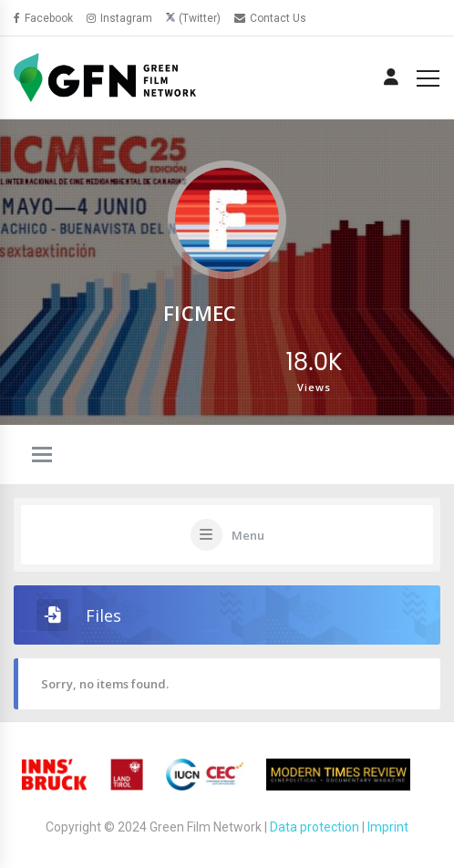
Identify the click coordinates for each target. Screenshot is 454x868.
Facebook (43, 18)
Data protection (315, 827)
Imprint (388, 827)
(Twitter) (200, 18)
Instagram (119, 18)
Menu (248, 535)
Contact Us (270, 18)
